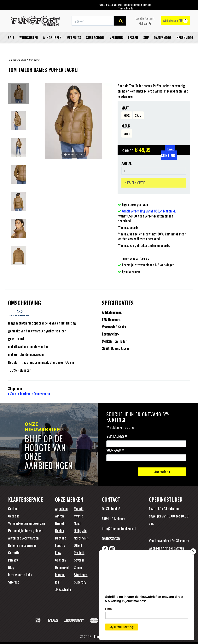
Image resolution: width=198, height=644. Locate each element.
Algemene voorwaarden (23, 538)
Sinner (78, 567)
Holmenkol (62, 567)
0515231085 (111, 538)
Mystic (78, 516)
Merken (24, 393)
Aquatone (61, 508)
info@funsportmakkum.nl (119, 528)
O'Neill (78, 545)
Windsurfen (29, 38)
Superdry (80, 582)
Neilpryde (80, 530)
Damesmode (163, 38)
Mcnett (79, 508)
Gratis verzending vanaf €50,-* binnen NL (149, 211)
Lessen (133, 38)
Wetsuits (74, 38)
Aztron (59, 516)
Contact (14, 508)
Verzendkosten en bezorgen (26, 523)
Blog (11, 567)
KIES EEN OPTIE (135, 183)
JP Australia (63, 589)
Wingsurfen (52, 38)
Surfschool (95, 38)
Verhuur (116, 38)
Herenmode (185, 38)
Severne (79, 560)
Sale (11, 38)
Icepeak (60, 574)
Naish (78, 523)
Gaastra (60, 560)
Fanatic (60, 545)
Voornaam (115, 450)
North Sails (81, 538)
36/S (127, 115)
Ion (57, 582)
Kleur (126, 126)
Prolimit (79, 552)
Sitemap (14, 582)
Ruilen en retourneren (22, 545)
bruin (127, 133)
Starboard (81, 574)
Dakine (60, 530)
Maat (125, 108)
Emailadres (117, 437)
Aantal (127, 163)
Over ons (14, 516)
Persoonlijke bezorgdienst (26, 530)
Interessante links (20, 574)
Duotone (61, 538)
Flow (58, 552)
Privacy (13, 560)
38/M (138, 115)
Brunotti (61, 523)
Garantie (14, 552)
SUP (146, 38)
